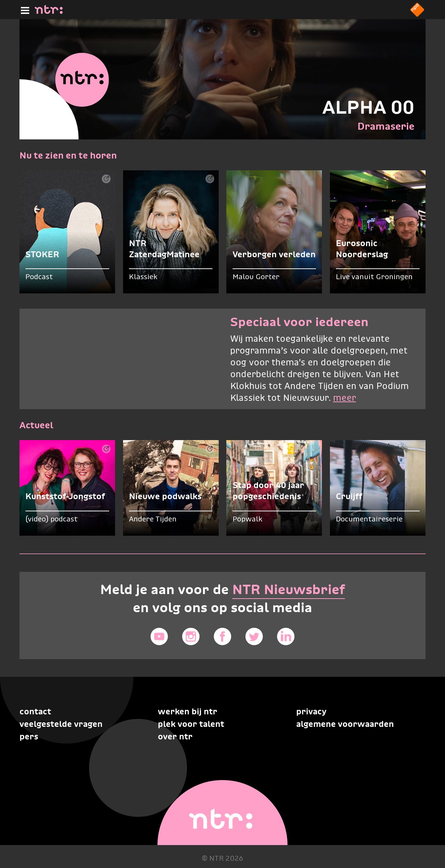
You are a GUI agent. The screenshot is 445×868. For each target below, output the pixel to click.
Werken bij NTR (188, 711)
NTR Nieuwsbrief (289, 589)
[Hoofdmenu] (24, 9)
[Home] (49, 12)
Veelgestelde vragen (61, 724)
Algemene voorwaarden (345, 724)
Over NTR (175, 736)
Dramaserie (386, 126)
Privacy (311, 711)
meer (345, 398)
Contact (35, 711)
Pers (29, 736)
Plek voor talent (191, 724)
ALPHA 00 (368, 107)
